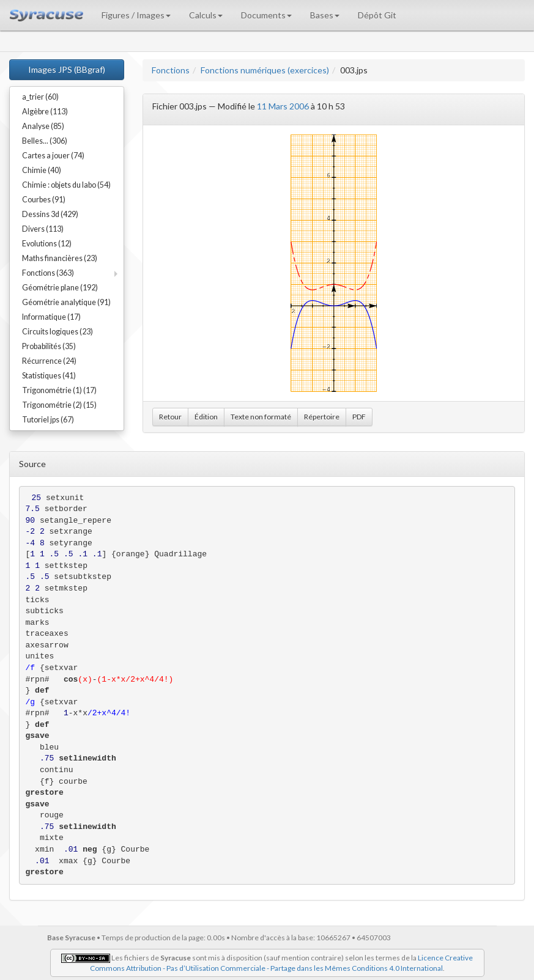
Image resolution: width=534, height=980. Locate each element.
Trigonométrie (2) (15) (59, 405)
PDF (359, 417)
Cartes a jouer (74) (53, 156)
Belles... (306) (45, 141)
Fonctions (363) (48, 273)
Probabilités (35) (49, 346)
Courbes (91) (44, 200)
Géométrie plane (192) (60, 288)
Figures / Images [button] (136, 15)
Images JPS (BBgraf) (67, 69)
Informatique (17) (51, 317)
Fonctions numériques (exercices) (265, 70)
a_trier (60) (40, 97)
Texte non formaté (261, 417)
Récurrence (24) (49, 361)
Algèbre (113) (45, 112)
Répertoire (322, 417)
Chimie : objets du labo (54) (66, 185)
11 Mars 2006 (283, 106)
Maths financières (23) (60, 258)
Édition (206, 417)
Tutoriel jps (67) (48, 420)
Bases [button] (325, 15)
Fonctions (171, 70)
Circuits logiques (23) (57, 332)
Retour (170, 417)
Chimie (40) (42, 170)
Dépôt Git (377, 15)
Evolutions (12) (47, 244)
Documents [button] (266, 15)
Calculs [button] (206, 15)
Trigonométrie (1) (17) (59, 390)
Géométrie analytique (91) (66, 302)
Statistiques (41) (49, 376)
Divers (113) (43, 229)
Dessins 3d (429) (50, 214)
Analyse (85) (43, 126)
